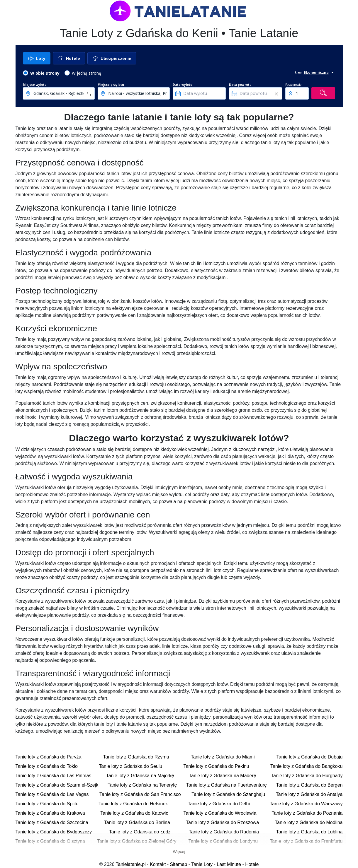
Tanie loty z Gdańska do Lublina (309, 832)
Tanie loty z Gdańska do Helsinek (133, 804)
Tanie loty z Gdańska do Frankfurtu (306, 841)
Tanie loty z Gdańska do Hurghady (307, 776)
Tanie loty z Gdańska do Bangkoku (306, 766)
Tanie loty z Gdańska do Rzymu (136, 757)
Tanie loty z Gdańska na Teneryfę (142, 785)
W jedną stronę (86, 73)
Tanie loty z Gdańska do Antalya (309, 794)
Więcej (179, 852)
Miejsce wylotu (35, 85)
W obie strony (45, 73)
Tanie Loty (202, 864)
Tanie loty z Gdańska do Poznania (307, 813)
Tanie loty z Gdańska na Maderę (222, 776)
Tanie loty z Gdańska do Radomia (224, 832)
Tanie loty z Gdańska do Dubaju (310, 757)
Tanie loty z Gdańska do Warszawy (306, 804)
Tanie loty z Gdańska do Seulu (130, 766)
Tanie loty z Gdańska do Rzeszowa (222, 822)
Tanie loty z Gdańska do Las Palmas (54, 776)
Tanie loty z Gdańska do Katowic (134, 813)
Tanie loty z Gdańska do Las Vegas (52, 794)
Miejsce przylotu (111, 85)
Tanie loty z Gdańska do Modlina (309, 822)
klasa (298, 72)
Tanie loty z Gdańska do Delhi (219, 804)
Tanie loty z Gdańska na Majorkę (140, 776)
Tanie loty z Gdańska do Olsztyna (50, 841)
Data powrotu (240, 85)
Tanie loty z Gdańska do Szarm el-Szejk (57, 785)
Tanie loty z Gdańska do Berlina (137, 822)
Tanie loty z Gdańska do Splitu (47, 804)
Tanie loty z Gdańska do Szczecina (52, 822)
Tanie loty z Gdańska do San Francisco (140, 794)
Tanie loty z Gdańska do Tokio (47, 766)
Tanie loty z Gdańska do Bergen (309, 785)
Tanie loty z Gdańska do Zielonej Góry (137, 841)
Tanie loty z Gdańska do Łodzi (140, 832)
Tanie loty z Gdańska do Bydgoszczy (54, 832)
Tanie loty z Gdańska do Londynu (223, 841)
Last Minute (229, 864)
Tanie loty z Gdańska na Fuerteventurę (226, 785)
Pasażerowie (293, 85)
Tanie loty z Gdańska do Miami (223, 757)
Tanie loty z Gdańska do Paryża (49, 757)
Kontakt (158, 864)
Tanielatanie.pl (131, 864)
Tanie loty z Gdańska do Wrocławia (220, 813)
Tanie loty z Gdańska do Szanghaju (228, 794)
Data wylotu (183, 85)
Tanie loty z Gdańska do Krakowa (50, 813)
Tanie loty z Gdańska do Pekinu (216, 766)
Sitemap (179, 864)
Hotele (252, 864)
